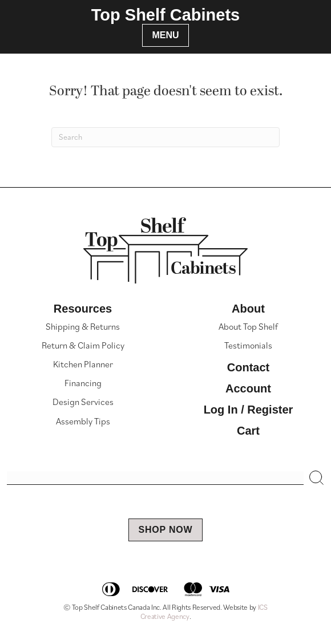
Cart (248, 431)
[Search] (165, 137)
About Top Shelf (248, 326)
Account (248, 388)
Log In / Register (249, 410)
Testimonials (248, 345)
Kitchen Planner (83, 364)
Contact (248, 367)
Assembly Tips (83, 421)
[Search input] (155, 478)
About (248, 309)
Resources (83, 309)
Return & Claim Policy (83, 345)
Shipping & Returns (83, 326)
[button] (317, 478)
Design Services (83, 402)
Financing (83, 383)
